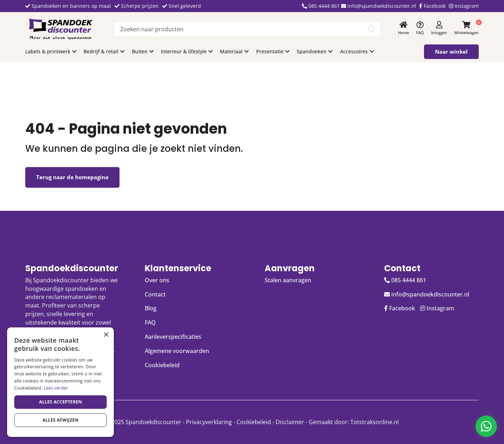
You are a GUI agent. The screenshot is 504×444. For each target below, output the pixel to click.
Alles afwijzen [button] (60, 420)
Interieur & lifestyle (184, 52)
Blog (151, 308)
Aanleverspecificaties (173, 337)
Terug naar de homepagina (72, 177)
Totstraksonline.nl (375, 422)
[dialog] (60, 382)
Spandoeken (312, 52)
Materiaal (231, 52)
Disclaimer (290, 422)
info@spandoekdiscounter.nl (379, 6)
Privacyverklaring (209, 422)
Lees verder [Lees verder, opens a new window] (56, 388)
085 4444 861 (321, 6)
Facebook (432, 6)
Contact (155, 294)
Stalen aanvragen (288, 280)
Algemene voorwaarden (177, 351)
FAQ (150, 322)
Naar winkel (451, 52)
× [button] (106, 335)
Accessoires (354, 52)
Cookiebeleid (162, 365)
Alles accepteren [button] (61, 402)
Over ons (157, 280)
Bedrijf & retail (101, 52)
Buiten (141, 52)
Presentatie (270, 52)
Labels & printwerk (48, 52)
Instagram (464, 6)
